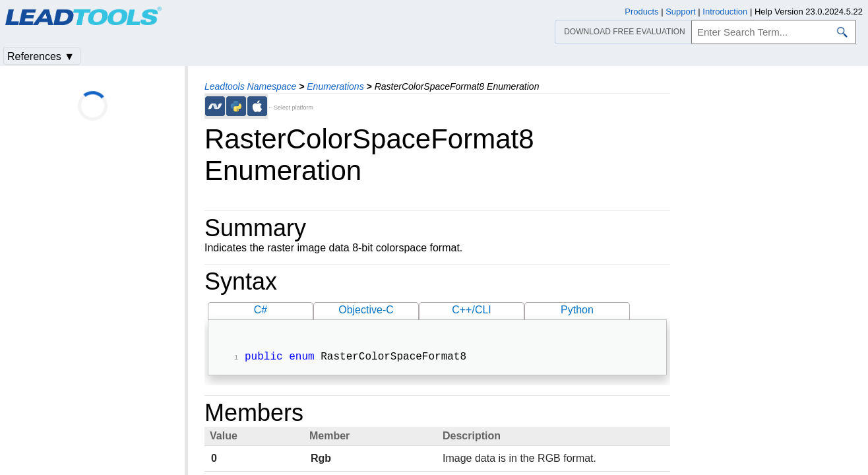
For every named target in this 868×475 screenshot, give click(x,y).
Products (641, 12)
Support (681, 12)
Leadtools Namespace (250, 86)
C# (261, 310)
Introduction (725, 12)
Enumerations (335, 86)
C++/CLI (472, 310)
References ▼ (41, 56)
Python (577, 310)
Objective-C (366, 310)
